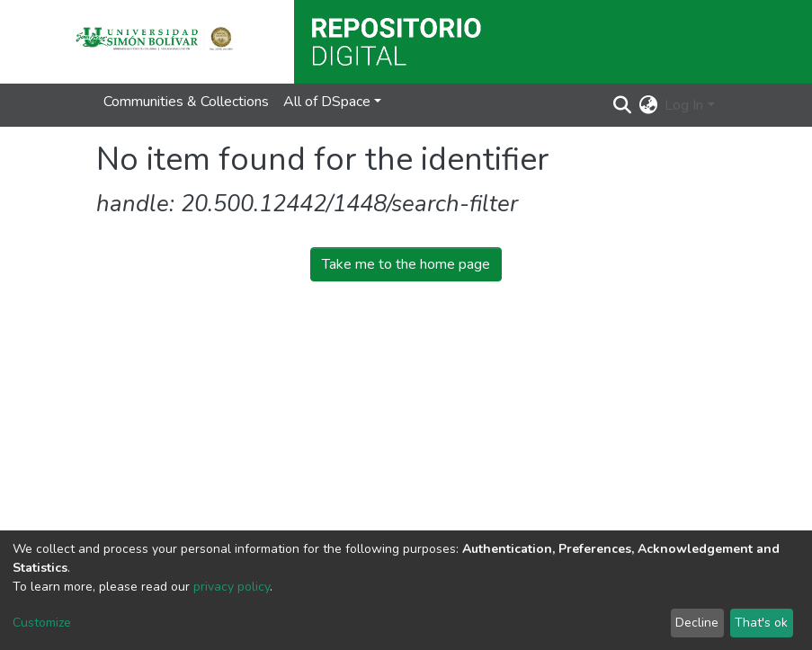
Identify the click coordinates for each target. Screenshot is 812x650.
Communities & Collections (186, 102)
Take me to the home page (406, 264)
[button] (648, 105)
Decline (697, 623)
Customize (42, 623)
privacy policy (232, 587)
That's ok (761, 623)
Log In (684, 105)
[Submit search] (622, 105)
